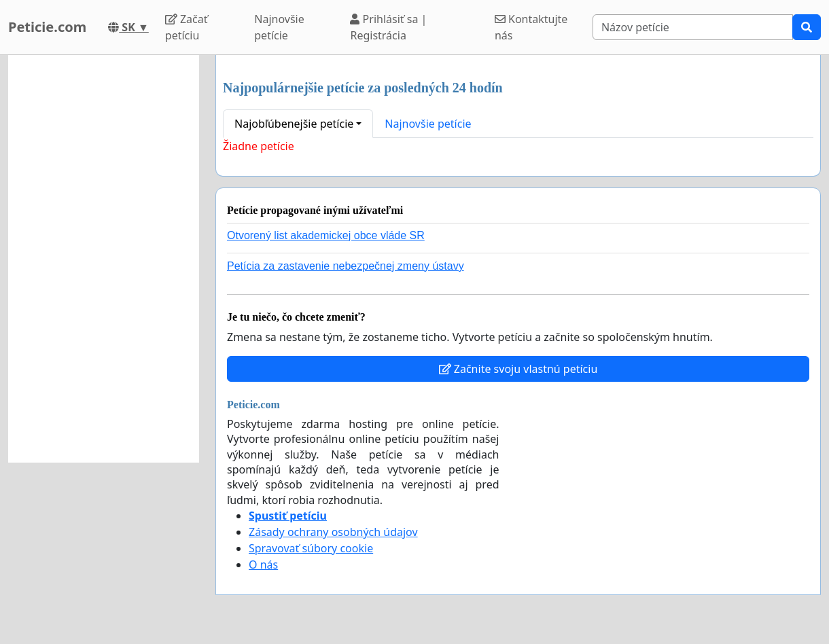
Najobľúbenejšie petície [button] (294, 124)
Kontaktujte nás (531, 27)
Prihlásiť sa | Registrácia (388, 27)
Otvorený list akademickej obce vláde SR (326, 235)
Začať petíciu (187, 27)
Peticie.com (47, 27)
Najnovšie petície (279, 27)
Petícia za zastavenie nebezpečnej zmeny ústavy (346, 266)
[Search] (693, 27)
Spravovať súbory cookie (311, 548)
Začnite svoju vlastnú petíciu (518, 369)
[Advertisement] (104, 259)
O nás (263, 565)
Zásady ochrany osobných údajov (333, 532)
